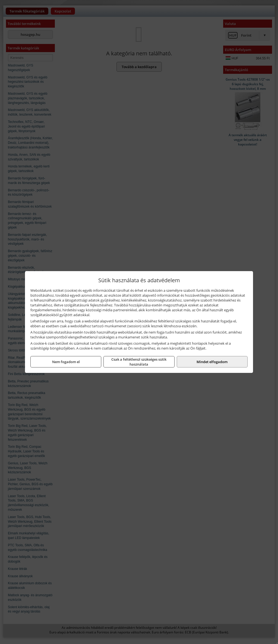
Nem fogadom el (66, 362)
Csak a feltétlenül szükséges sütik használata (139, 362)
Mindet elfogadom (212, 362)
